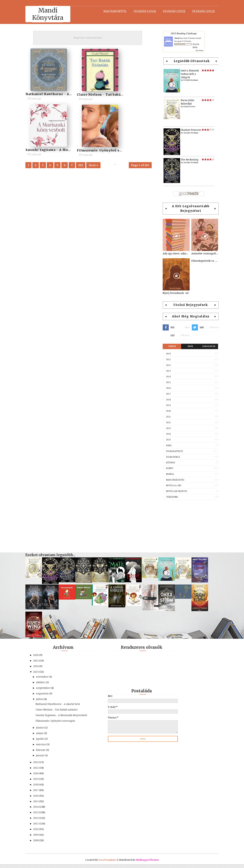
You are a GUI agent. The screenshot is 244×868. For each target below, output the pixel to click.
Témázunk (169, 497)
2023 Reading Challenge (181, 33)
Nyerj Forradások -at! (173, 293)
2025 (166, 440)
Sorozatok (206, 346)
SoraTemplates (108, 864)
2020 (166, 411)
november (45, 677)
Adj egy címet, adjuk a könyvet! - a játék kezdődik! (174, 253)
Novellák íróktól (174, 491)
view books (197, 50)
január (43, 759)
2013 (166, 371)
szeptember (46, 688)
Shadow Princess (188, 130)
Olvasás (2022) (201, 11)
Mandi (174, 38)
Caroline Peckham (188, 133)
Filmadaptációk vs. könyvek (202, 261)
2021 (166, 417)
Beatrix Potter (187, 107)
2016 (166, 388)
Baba (166, 445)
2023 (166, 428)
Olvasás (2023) (171, 11)
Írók (188, 346)
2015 (166, 382)
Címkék (169, 346)
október (43, 682)
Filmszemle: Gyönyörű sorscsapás (58, 149)
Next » (96, 165)
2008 (39, 844)
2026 (39, 655)
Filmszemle (171, 457)
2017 (166, 394)
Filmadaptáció (172, 451)
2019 (166, 405)
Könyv (167, 468)
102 (83, 165)
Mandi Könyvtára (50, 14)
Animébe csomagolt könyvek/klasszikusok (202, 253)
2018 (166, 400)
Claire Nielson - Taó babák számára (100, 94)
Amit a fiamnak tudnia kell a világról (187, 74)
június (43, 731)
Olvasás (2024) (142, 11)
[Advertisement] (188, 524)
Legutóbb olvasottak (189, 61)
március (44, 748)
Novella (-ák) (171, 485)
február (44, 754)
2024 (166, 434)
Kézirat (168, 463)
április (43, 743)
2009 (39, 838)
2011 (166, 359)
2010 (166, 354)
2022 (166, 423)
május (43, 737)
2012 (166, 365)
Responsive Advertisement (90, 38)
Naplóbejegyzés (173, 480)
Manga (167, 474)
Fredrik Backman (188, 80)
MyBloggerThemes (147, 864)
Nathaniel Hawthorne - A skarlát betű (61, 94)
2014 (166, 377)
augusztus (45, 694)
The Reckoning (187, 160)
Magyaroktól (113, 11)
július (42, 699)
